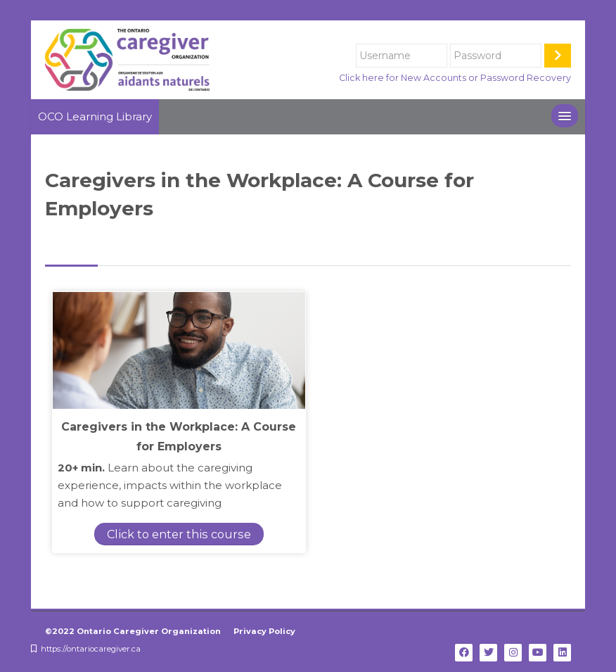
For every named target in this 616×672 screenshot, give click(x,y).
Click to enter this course (167, 534)
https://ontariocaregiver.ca (91, 649)
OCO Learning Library (95, 116)
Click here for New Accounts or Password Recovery (455, 78)
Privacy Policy (264, 631)
